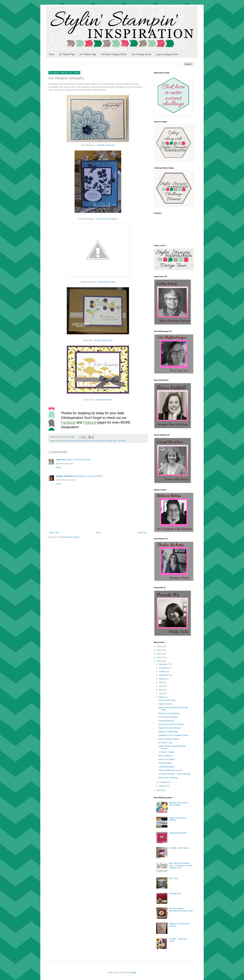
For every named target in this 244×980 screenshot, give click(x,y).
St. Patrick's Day (165, 743)
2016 (159, 654)
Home (51, 55)
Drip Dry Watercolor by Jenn (170, 770)
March (162, 697)
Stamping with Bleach (178, 833)
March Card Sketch (167, 759)
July (161, 682)
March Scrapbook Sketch (169, 739)
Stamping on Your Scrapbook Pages (174, 735)
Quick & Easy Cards (167, 700)
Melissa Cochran (85, 441)
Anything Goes (175, 894)
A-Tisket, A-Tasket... (167, 752)
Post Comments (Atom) (69, 537)
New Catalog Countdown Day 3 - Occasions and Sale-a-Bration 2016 (181, 865)
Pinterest (90, 422)
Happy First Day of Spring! (170, 728)
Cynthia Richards (62, 441)
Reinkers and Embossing (169, 713)
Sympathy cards (111, 441)
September (164, 675)
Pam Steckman (98, 441)
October (163, 672)
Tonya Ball (122, 441)
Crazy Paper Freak (107, 282)
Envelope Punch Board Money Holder (179, 804)
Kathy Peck (61, 460)
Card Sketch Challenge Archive (114, 55)
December (164, 664)
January (163, 786)
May (161, 690)
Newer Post (54, 533)
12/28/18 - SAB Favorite (179, 848)
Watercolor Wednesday (168, 732)
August (162, 679)
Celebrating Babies (166, 767)
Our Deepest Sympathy (168, 717)
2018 (159, 646)
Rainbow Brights (165, 763)
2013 (159, 790)
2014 (159, 661)
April (161, 693)
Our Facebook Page (67, 55)
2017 (159, 650)
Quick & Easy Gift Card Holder (171, 724)
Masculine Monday (166, 721)
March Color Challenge (168, 778)
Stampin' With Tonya (103, 340)
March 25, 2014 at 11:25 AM (79, 460)
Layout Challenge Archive (167, 55)
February (163, 782)
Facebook (68, 422)
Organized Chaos (104, 400)
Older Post (142, 533)
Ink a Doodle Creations (107, 219)
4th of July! (174, 878)
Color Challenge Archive (141, 55)
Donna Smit (74, 441)
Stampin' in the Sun (106, 145)
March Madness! (165, 756)
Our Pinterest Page (88, 55)
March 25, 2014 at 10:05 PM (90, 476)
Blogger (133, 973)
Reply (58, 467)
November (164, 668)
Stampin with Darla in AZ (67, 476)
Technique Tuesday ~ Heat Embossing (175, 774)
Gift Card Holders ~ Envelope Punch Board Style (181, 910)
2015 (159, 658)
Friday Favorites (165, 704)
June (161, 686)
